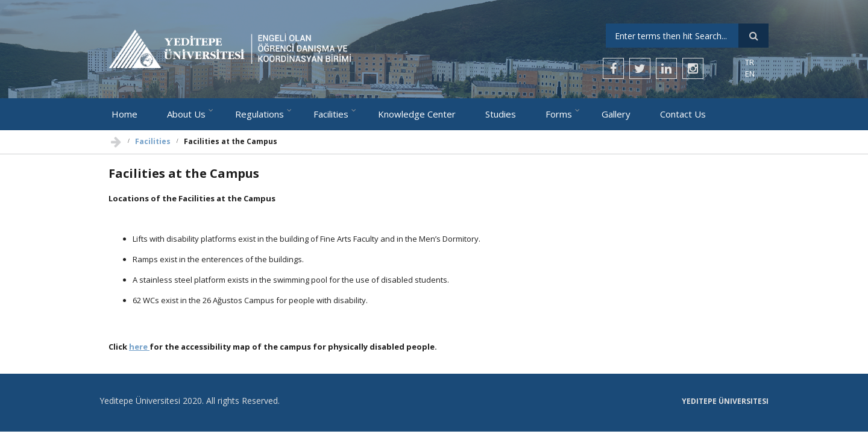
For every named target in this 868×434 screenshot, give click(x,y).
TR (750, 62)
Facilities (331, 114)
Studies (501, 114)
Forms (559, 114)
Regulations (259, 114)
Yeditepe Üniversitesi (725, 401)
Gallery (616, 114)
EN (750, 74)
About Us (186, 114)
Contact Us (683, 114)
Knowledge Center (417, 114)
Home (124, 114)
